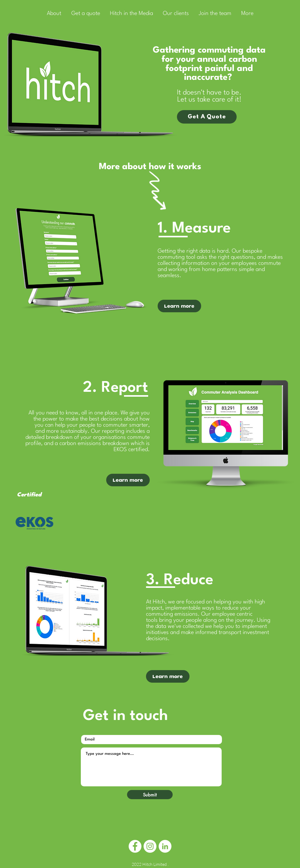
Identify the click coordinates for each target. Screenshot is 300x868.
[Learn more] (168, 676)
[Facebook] (135, 846)
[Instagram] (150, 846)
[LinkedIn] (165, 846)
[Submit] (150, 795)
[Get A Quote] (207, 117)
